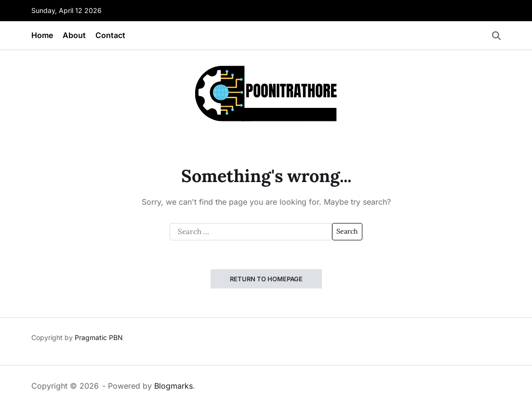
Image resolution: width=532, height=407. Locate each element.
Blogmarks (173, 386)
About (74, 35)
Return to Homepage (266, 279)
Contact (110, 35)
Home (42, 35)
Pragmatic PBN (99, 337)
